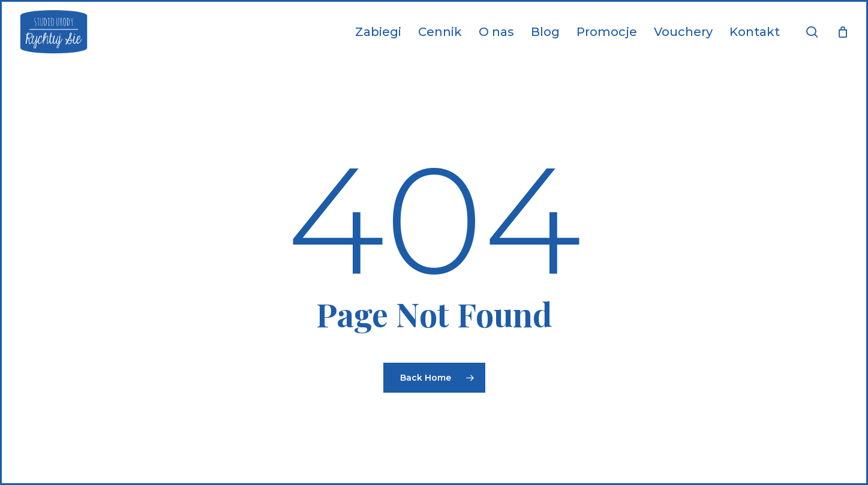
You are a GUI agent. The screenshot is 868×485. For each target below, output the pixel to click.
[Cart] (843, 32)
